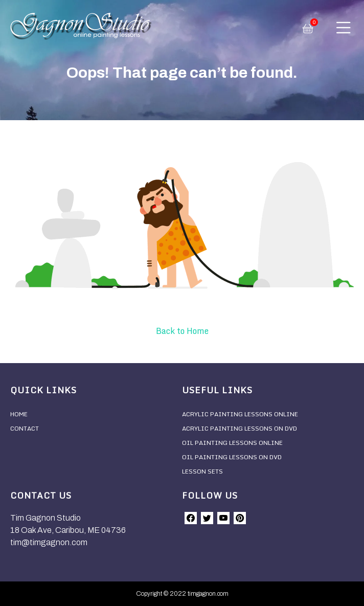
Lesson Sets (202, 471)
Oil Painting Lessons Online (232, 443)
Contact (25, 428)
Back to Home (182, 331)
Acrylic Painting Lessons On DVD (240, 428)
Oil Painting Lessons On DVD (232, 457)
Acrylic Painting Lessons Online (240, 414)
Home (19, 414)
